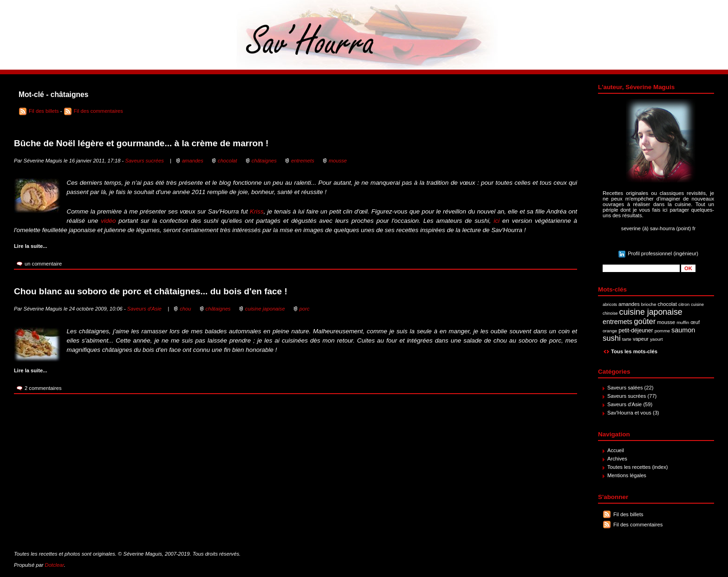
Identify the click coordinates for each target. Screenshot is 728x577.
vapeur (641, 339)
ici (497, 221)
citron (684, 304)
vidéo (108, 221)
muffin (683, 322)
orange (610, 331)
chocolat (667, 304)
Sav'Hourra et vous (629, 413)
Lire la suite (28, 246)
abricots (610, 305)
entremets (617, 322)
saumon (683, 330)
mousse (666, 322)
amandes (629, 304)
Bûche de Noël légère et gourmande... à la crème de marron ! (141, 143)
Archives (617, 459)
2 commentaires (43, 388)
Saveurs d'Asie (624, 404)
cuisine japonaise (651, 312)
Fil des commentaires (638, 525)
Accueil (616, 450)
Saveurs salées (625, 388)
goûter (645, 321)
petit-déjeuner (636, 331)
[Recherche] (641, 268)
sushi (612, 338)
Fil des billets (628, 514)
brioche (649, 304)
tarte (627, 339)
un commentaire (43, 264)
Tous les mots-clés (634, 351)
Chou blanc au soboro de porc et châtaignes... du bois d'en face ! (151, 291)
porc (305, 309)
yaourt (656, 339)
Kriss (257, 211)
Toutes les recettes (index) (638, 467)
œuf (695, 322)
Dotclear (55, 565)
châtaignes (264, 161)
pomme (662, 331)
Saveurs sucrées (627, 396)
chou (185, 309)
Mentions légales (627, 475)
